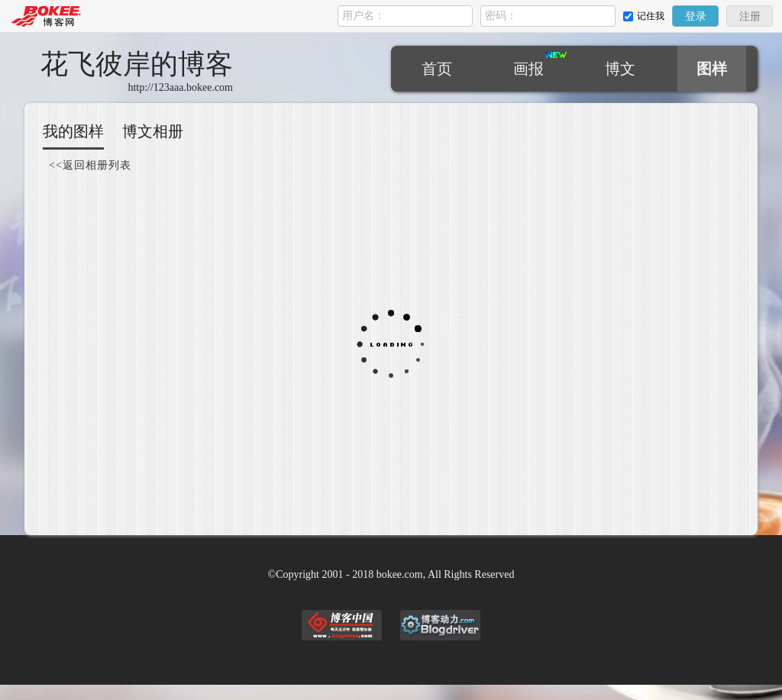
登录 (696, 16)
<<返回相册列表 (90, 165)
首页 (437, 69)
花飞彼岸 (137, 64)
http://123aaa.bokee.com (180, 87)
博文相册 (153, 131)
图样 (712, 69)
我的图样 (73, 131)
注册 (750, 16)
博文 (620, 69)
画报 (528, 69)
